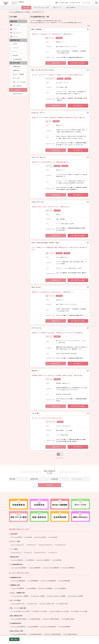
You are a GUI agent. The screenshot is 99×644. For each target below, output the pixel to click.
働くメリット (57, 8)
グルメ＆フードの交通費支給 (46, 588)
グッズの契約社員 (30, 560)
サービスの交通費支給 (60, 588)
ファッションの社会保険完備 (18, 627)
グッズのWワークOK (32, 604)
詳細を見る (56, 63)
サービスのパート (53, 552)
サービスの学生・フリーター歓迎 (79, 611)
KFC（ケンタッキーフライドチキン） (43, 70)
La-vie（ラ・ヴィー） (38, 113)
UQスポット (35, 371)
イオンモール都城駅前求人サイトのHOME (19, 12)
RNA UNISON (36, 29)
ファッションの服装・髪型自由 (19, 619)
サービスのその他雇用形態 (68, 568)
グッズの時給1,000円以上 (36, 634)
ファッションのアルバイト (18, 545)
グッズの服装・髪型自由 (35, 619)
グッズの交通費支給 (31, 588)
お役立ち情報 (70, 8)
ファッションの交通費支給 (18, 588)
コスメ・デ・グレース (38, 157)
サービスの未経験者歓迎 (64, 581)
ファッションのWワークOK (18, 604)
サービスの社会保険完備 (64, 627)
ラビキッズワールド (38, 202)
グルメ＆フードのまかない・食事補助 (56, 596)
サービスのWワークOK (62, 604)
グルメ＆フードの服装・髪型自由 (51, 619)
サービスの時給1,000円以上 (70, 634)
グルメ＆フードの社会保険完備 (48, 627)
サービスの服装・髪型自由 (68, 619)
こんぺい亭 (35, 413)
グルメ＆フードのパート (40, 552)
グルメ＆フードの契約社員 (43, 560)
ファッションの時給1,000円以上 (19, 634)
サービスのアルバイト (60, 545)
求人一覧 (26, 8)
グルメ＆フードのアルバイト (46, 545)
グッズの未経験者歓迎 (33, 581)
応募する (78, 106)
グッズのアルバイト (31, 545)
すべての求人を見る (63, 3)
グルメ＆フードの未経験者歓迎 (48, 581)
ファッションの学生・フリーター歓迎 (20, 611)
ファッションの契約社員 (17, 560)
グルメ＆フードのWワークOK (47, 604)
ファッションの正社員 (16, 537)
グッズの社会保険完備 (33, 627)
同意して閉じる (14, 639)
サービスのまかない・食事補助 (75, 596)
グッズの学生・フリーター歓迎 (39, 611)
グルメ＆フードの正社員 (40, 537)
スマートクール (36, 328)
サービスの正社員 (53, 537)
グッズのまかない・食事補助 (38, 596)
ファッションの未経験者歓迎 (18, 581)
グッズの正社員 (28, 537)
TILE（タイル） (37, 287)
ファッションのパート (16, 552)
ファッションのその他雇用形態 (19, 568)
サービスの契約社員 (57, 560)
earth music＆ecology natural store (45, 243)
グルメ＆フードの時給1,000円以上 (53, 634)
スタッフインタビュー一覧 (41, 8)
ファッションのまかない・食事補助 (20, 596)
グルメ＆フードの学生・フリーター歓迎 (59, 611)
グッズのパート (28, 552)
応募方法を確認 (78, 63)
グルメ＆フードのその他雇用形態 (51, 568)
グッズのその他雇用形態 (35, 568)
